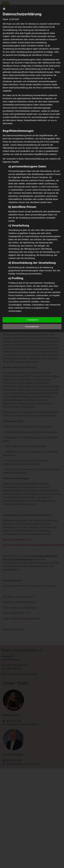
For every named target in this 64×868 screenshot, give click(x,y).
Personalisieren (32, 327)
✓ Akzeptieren (32, 320)
